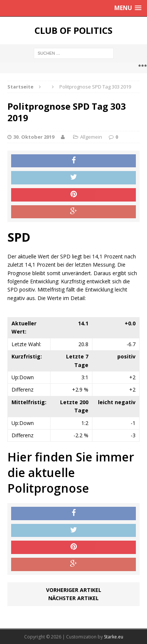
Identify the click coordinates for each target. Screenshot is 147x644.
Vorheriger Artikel (74, 590)
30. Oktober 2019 (34, 137)
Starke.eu (114, 637)
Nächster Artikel (73, 598)
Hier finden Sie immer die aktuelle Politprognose (71, 472)
